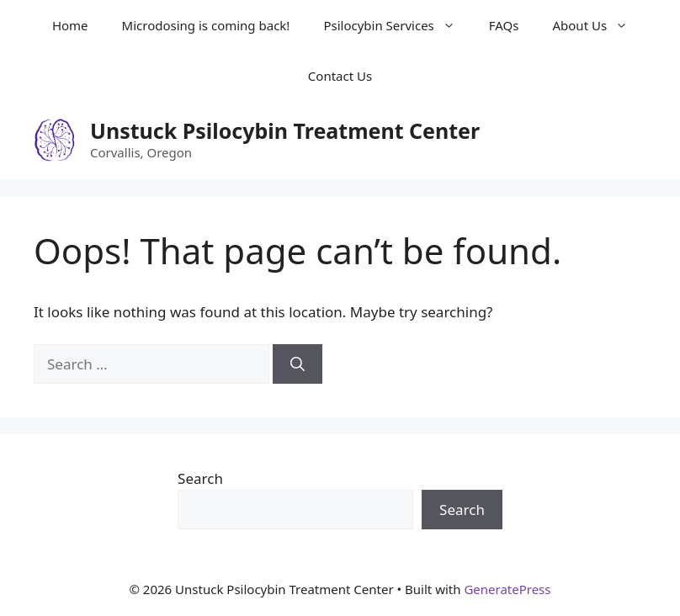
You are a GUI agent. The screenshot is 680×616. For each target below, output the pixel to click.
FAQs (504, 25)
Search (200, 478)
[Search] (297, 364)
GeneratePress (507, 589)
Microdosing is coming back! (206, 25)
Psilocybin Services (397, 25)
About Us (598, 25)
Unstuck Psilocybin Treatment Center (285, 130)
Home (70, 25)
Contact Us (340, 76)
